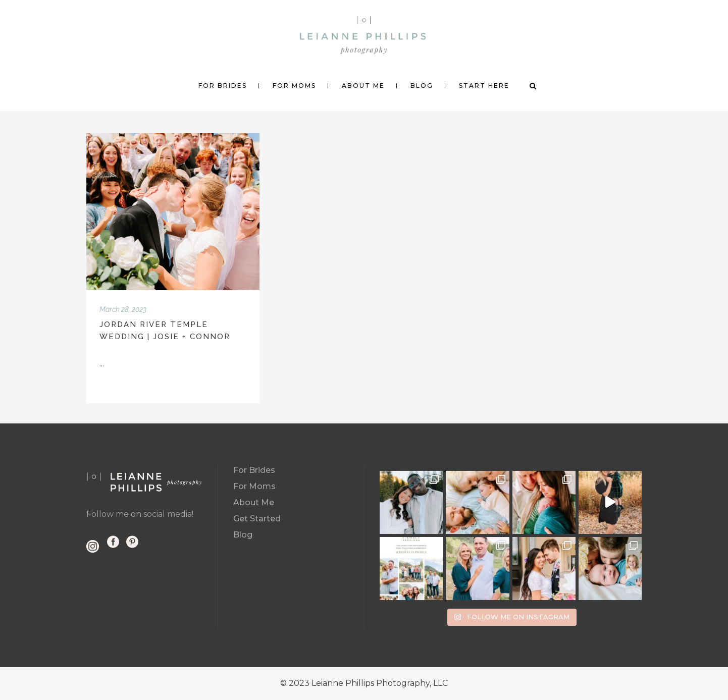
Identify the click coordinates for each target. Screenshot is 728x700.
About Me (254, 502)
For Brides (254, 470)
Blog (243, 535)
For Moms (254, 486)
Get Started (257, 519)
